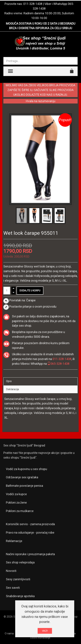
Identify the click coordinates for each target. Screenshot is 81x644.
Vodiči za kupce (16, 494)
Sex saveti (13, 588)
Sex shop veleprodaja (20, 562)
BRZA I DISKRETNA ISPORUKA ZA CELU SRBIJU (41, 28)
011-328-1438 (33, 4)
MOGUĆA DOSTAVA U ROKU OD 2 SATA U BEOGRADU (41, 24)
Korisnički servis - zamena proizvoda (30, 524)
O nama (9, 633)
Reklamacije (14, 541)
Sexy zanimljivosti (18, 579)
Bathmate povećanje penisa (24, 486)
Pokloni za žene (16, 503)
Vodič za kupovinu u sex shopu (26, 469)
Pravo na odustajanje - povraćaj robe (30, 533)
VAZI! (45, 631)
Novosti (11, 571)
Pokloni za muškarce (20, 511)
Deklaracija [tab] (12, 389)
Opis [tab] (9, 381)
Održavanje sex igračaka (22, 477)
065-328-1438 (58, 364)
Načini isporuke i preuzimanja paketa (30, 554)
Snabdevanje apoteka (20, 596)
